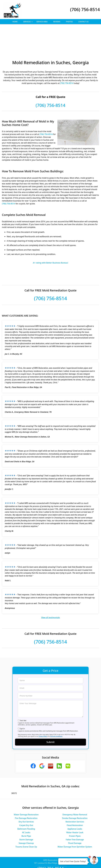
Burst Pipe (26, 810)
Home (15, 22)
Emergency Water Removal (75, 789)
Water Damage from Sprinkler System (75, 821)
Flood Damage (75, 817)
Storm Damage (26, 814)
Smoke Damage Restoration (75, 792)
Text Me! (23, 695)
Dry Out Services (26, 796)
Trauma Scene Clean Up (26, 821)
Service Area (42, 22)
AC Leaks (26, 806)
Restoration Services (75, 796)
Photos (69, 22)
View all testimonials (50, 592)
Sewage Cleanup (26, 817)
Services (28, 22)
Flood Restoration (75, 799)
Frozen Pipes (75, 810)
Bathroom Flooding (26, 803)
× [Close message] (86, 859)
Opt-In (22, 703)
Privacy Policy (43, 710)
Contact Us (83, 22)
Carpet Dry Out (26, 799)
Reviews (57, 22)
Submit (50, 716)
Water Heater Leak (75, 806)
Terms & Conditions (56, 710)
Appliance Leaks (75, 803)
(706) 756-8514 (85, 9)
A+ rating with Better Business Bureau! (51, 237)
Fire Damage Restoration (26, 792)
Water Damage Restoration (26, 789)
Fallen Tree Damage (75, 814)
